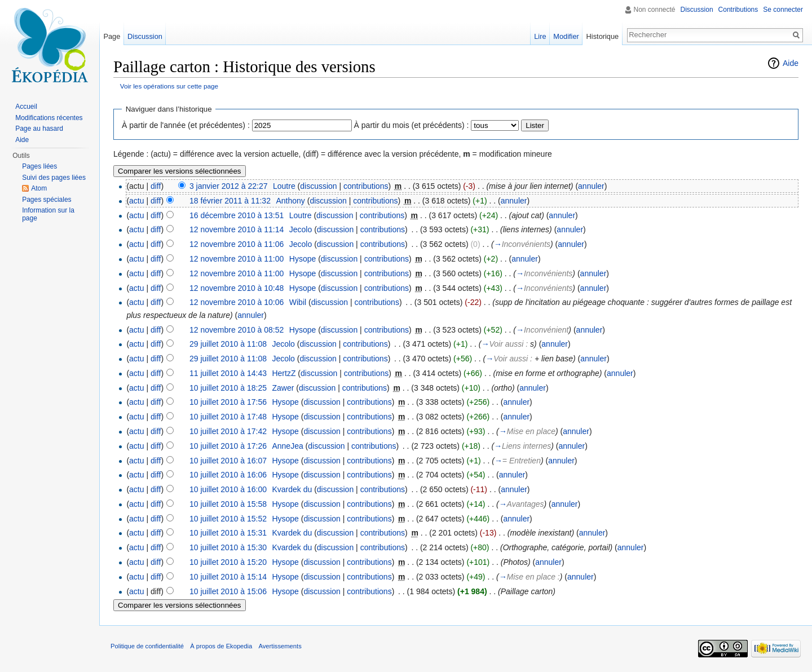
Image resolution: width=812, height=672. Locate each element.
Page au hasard (39, 129)
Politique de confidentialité (147, 646)
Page (112, 36)
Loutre (284, 186)
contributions (366, 186)
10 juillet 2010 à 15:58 (228, 504)
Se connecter (783, 10)
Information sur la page (48, 214)
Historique (603, 36)
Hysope (303, 259)
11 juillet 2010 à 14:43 (228, 373)
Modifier (566, 36)
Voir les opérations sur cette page (169, 86)
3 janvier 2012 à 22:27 (229, 186)
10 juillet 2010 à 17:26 (228, 446)
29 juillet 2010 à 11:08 (228, 344)
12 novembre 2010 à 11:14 (237, 229)
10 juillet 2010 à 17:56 (228, 402)
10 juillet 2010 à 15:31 (228, 533)
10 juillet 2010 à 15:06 (228, 591)
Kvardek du (292, 489)
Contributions (738, 10)
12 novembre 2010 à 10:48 (237, 288)
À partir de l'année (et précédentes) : (186, 125)
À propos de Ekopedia (221, 646)
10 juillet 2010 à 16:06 (228, 475)
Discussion (697, 10)
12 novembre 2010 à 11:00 (237, 259)
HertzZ (284, 373)
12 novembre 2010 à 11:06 (237, 244)
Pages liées (39, 166)
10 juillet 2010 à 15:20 (228, 562)
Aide (791, 63)
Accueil (26, 107)
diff (156, 186)
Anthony (290, 201)
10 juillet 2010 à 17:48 (228, 417)
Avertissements (280, 646)
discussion (318, 186)
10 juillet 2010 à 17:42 (228, 431)
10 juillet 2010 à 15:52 (228, 519)
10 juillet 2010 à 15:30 (228, 547)
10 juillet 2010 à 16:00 (228, 489)
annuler (591, 186)
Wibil (298, 302)
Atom (39, 188)
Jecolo (301, 229)
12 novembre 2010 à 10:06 (237, 302)
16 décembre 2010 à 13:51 (237, 215)
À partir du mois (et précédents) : (412, 125)
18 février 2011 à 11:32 (230, 201)
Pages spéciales (47, 200)
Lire (540, 36)
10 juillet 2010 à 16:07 (228, 461)
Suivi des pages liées (54, 178)
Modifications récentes (49, 118)
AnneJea (287, 446)
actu (136, 201)
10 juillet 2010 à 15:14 (228, 577)
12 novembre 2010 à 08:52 (237, 330)
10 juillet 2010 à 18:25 (228, 388)
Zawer (283, 388)
